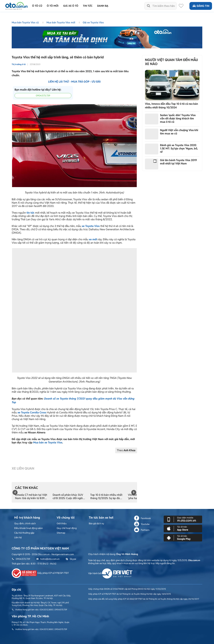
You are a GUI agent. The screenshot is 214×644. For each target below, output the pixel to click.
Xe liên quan (23, 468)
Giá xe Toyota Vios (93, 22)
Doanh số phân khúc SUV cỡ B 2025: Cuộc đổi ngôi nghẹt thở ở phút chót (68, 497)
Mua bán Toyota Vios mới (61, 22)
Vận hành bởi (110, 573)
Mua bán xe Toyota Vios (48, 442)
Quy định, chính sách (25, 523)
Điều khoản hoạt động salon (29, 528)
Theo (126, 450)
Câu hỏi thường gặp (24, 533)
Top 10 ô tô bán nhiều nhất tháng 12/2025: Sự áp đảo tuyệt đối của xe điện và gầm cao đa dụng (106, 497)
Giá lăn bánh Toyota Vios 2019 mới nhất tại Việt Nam (178, 162)
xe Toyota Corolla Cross (32, 412)
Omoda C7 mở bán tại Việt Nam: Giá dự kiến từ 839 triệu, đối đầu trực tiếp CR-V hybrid (31, 497)
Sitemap (61, 533)
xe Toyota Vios (91, 226)
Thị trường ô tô (19, 64)
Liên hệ (18, 537)
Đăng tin (201, 6)
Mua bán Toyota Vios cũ (26, 22)
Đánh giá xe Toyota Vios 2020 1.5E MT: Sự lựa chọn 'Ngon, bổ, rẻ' (179, 148)
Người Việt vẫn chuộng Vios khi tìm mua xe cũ (179, 132)
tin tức (31, 213)
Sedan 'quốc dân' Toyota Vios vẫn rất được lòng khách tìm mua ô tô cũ (178, 118)
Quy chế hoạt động (67, 528)
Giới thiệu (62, 523)
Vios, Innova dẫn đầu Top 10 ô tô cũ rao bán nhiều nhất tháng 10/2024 (171, 106)
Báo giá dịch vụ (96, 523)
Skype (71, 559)
